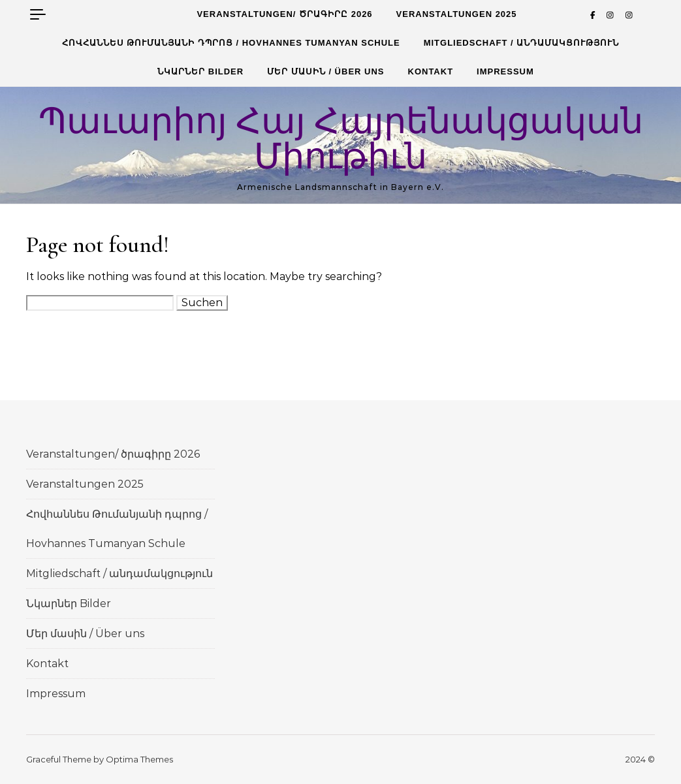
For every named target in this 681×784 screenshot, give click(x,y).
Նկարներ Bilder (200, 71)
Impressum (505, 71)
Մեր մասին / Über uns (325, 71)
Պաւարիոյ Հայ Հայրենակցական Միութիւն (341, 139)
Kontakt (431, 71)
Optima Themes (139, 759)
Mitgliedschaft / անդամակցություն (522, 43)
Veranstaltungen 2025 (457, 14)
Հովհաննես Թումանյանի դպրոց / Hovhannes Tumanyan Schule (231, 43)
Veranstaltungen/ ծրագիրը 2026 (284, 14)
